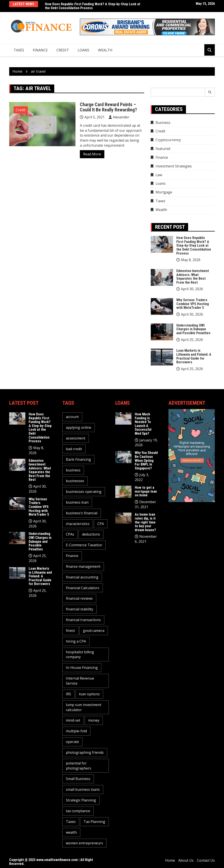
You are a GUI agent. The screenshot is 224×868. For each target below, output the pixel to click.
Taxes (19, 50)
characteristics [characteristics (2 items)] (78, 524)
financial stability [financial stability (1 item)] (80, 609)
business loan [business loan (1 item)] (77, 502)
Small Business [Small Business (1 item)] (78, 779)
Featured (163, 149)
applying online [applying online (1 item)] (79, 427)
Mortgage (164, 192)
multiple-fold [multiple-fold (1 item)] (76, 731)
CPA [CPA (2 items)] (101, 524)
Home (170, 860)
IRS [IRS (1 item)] (68, 694)
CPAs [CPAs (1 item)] (70, 534)
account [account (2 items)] (72, 417)
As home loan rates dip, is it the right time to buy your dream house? (145, 522)
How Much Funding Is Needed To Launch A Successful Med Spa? (143, 424)
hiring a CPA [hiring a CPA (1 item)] (76, 641)
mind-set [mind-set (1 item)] (73, 720)
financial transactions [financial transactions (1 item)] (83, 620)
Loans (83, 50)
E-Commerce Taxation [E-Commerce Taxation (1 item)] (84, 545)
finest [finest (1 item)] (70, 631)
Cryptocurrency (168, 140)
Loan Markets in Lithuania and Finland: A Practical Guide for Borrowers (194, 356)
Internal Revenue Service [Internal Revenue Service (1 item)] (80, 681)
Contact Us (206, 860)
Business (163, 123)
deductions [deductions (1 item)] (91, 534)
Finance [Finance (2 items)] (72, 556)
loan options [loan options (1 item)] (89, 694)
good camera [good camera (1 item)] (94, 631)
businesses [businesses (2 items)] (75, 481)
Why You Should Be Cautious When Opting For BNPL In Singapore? (146, 460)
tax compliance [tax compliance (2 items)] (78, 811)
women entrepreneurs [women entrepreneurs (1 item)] (84, 843)
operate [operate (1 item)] (72, 742)
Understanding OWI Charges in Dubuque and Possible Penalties (193, 329)
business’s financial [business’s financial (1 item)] (82, 513)
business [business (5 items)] (73, 470)
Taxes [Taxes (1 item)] (71, 822)
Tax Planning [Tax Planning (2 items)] (94, 822)
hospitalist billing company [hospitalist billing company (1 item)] (80, 655)
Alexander (121, 117)
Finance (40, 50)
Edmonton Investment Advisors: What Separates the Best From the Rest (193, 277)
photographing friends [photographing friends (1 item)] (85, 752)
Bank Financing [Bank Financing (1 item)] (78, 459)
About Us (186, 860)
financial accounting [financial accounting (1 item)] (82, 577)
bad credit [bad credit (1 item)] (74, 449)
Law (159, 175)
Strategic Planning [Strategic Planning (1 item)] (81, 800)
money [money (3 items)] (94, 720)
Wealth (105, 50)
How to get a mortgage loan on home (146, 491)
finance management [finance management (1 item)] (83, 566)
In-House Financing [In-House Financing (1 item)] (82, 668)
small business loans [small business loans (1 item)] (83, 789)
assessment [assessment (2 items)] (76, 438)
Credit (63, 50)
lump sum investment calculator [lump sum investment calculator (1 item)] (84, 707)
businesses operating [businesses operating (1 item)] (84, 492)
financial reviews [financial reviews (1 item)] (79, 598)
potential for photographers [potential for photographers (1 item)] (79, 766)
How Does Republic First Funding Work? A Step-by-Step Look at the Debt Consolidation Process (93, 6)
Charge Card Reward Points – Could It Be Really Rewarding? (108, 107)
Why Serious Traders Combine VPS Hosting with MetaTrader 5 (193, 304)
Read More (92, 154)
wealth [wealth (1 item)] (71, 832)
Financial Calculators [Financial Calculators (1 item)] (83, 588)
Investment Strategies (174, 166)
